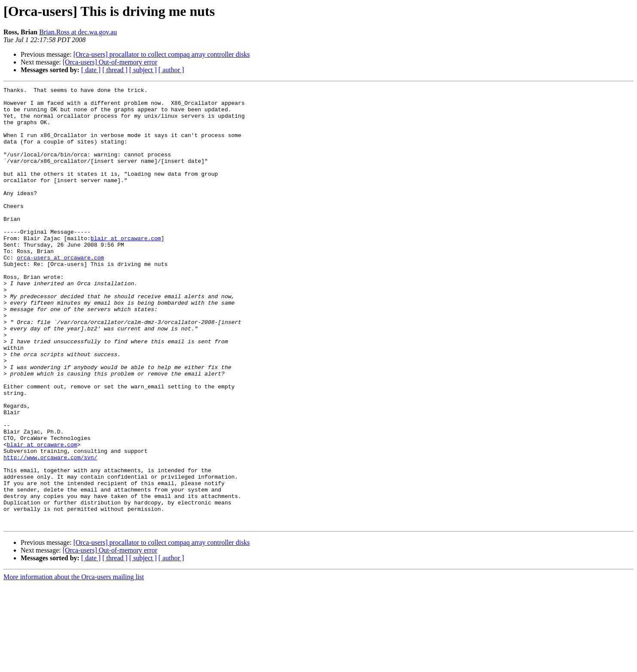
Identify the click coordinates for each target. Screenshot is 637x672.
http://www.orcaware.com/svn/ (50, 532)
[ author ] (171, 70)
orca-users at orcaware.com (60, 292)
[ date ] (91, 70)
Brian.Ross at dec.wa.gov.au (78, 32)
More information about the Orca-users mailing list (74, 664)
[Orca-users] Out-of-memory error (110, 62)
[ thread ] (115, 70)
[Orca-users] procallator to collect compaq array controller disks (162, 54)
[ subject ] (143, 70)
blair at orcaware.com (126, 269)
